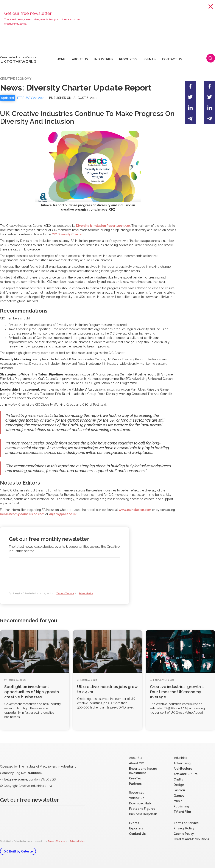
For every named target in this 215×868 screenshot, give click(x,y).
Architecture (183, 769)
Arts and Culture (186, 774)
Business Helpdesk (143, 814)
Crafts (178, 779)
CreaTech (136, 778)
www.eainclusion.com (135, 510)
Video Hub (137, 798)
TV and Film (182, 812)
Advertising (182, 763)
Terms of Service (65, 593)
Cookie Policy (184, 834)
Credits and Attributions (191, 839)
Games (179, 796)
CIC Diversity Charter (67, 234)
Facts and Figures (142, 809)
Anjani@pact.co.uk (63, 514)
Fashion (179, 790)
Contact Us (137, 834)
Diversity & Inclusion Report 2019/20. (103, 226)
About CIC (136, 763)
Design (179, 785)
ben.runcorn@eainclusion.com (22, 514)
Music (178, 801)
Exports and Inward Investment (143, 771)
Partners (135, 784)
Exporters (136, 828)
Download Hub (140, 803)
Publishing (181, 806)
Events (134, 823)
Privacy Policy (86, 593)
